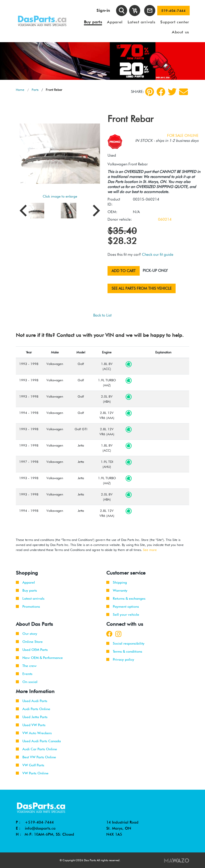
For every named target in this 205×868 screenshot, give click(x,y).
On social (27, 682)
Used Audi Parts (32, 701)
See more (150, 550)
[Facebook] (161, 92)
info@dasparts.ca (40, 828)
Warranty (117, 590)
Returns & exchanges (126, 598)
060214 (165, 219)
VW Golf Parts (30, 765)
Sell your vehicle (123, 614)
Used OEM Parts (32, 650)
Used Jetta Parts (32, 717)
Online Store (29, 642)
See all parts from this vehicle (142, 288)
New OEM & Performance (39, 658)
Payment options (123, 606)
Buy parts (26, 590)
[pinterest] (150, 92)
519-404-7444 (173, 11)
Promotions (28, 606)
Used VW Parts (31, 725)
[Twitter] (172, 92)
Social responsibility (125, 643)
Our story (27, 634)
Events (24, 674)
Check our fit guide (158, 255)
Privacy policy (120, 659)
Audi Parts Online (33, 709)
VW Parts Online (32, 773)
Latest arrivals (30, 598)
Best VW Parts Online (36, 757)
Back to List (102, 315)
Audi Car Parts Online (36, 749)
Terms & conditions (124, 651)
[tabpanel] (102, 61)
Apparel (25, 582)
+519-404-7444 (39, 822)
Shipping (117, 582)
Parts (35, 90)
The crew (26, 666)
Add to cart (124, 271)
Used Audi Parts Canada (38, 741)
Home (20, 90)
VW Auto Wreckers (34, 733)
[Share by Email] (184, 92)
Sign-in (103, 10)
